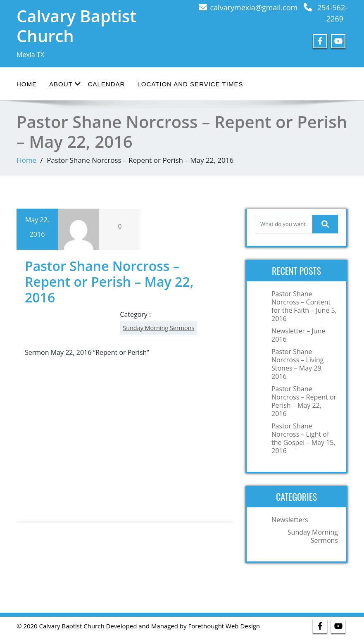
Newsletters (290, 520)
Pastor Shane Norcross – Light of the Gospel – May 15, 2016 (303, 438)
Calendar (107, 84)
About (65, 84)
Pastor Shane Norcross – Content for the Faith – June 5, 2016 (304, 306)
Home (27, 84)
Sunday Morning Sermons (158, 328)
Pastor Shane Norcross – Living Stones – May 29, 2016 (298, 364)
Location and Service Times (190, 84)
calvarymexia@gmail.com (254, 7)
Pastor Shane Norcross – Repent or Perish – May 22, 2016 (304, 401)
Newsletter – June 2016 (298, 335)
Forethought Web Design (224, 626)
